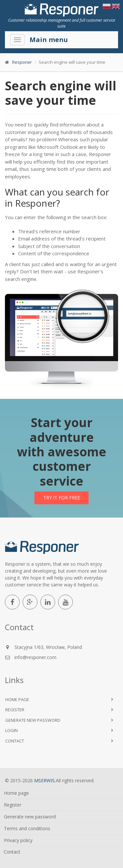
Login (11, 730)
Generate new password (33, 720)
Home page (17, 699)
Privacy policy (18, 840)
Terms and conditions (27, 828)
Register (15, 710)
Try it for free (62, 498)
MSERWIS (44, 780)
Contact (15, 741)
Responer (22, 62)
